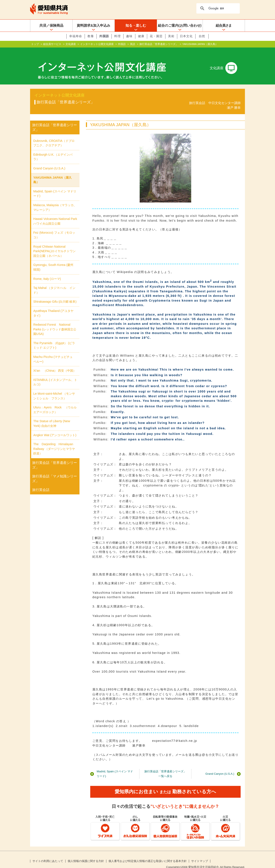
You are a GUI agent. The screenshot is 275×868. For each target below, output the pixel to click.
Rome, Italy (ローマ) (47, 272)
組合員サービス (52, 44)
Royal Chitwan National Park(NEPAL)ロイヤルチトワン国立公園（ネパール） (54, 244)
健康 (141, 36)
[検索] (218, 8)
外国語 (104, 36)
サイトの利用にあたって (48, 854)
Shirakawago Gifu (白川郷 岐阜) (55, 295)
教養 (91, 36)
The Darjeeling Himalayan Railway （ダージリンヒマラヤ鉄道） (55, 442)
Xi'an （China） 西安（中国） (55, 364)
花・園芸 (156, 36)
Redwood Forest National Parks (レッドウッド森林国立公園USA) (55, 322)
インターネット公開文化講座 (97, 44)
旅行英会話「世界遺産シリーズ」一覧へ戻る (165, 767)
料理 (118, 36)
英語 (133, 44)
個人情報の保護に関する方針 (86, 854)
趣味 (129, 36)
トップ (35, 44)
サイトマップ (200, 854)
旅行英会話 (41, 483)
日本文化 (186, 36)
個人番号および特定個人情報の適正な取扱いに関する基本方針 (148, 854)
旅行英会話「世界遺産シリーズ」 (159, 44)
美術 (171, 36)
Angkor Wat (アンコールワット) (55, 428)
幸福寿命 (76, 36)
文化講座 (71, 44)
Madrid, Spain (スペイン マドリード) (115, 767)
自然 (202, 36)
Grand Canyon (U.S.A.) (220, 767)
